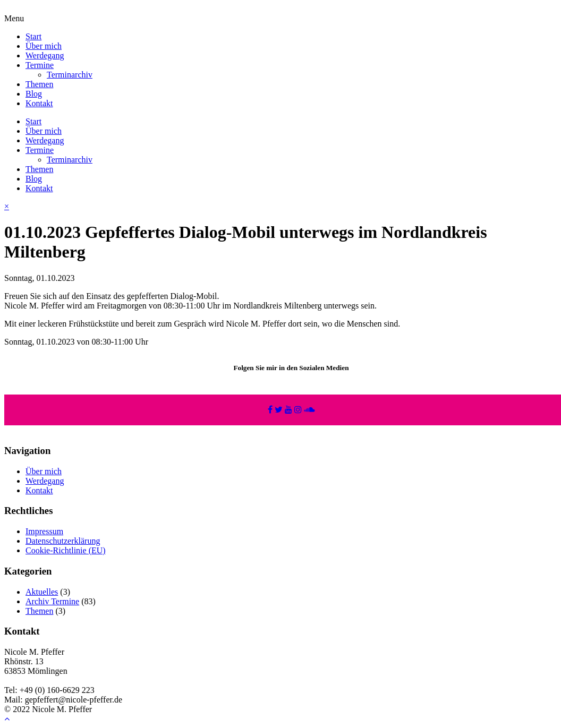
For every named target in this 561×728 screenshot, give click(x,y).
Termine (40, 65)
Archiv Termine (52, 601)
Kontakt (39, 103)
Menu (14, 18)
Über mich (44, 46)
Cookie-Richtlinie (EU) (66, 550)
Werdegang (45, 55)
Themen (39, 84)
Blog (34, 94)
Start (33, 36)
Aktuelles (42, 592)
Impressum (44, 531)
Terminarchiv (70, 75)
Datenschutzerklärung (63, 541)
